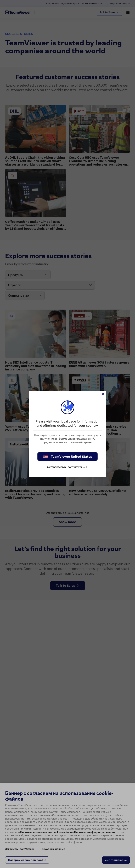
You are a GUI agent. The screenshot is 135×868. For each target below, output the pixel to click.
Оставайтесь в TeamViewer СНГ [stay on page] (68, 467)
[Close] (103, 394)
